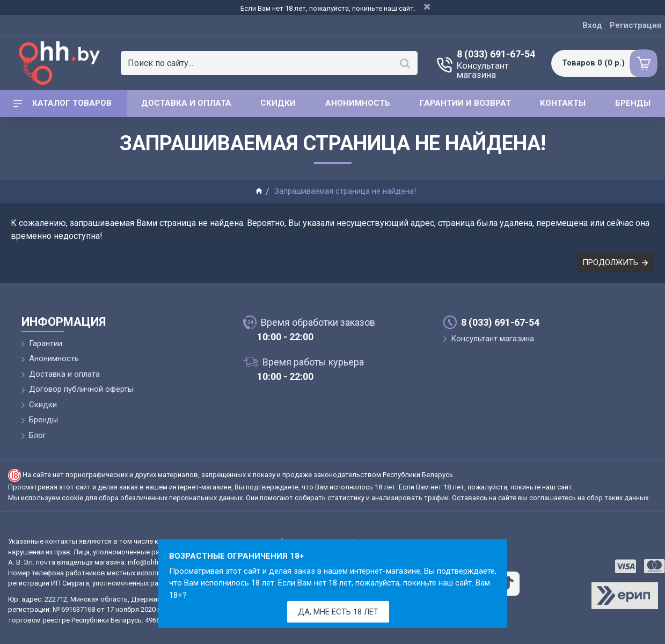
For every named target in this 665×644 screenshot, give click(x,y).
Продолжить (610, 262)
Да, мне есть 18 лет (338, 612)
